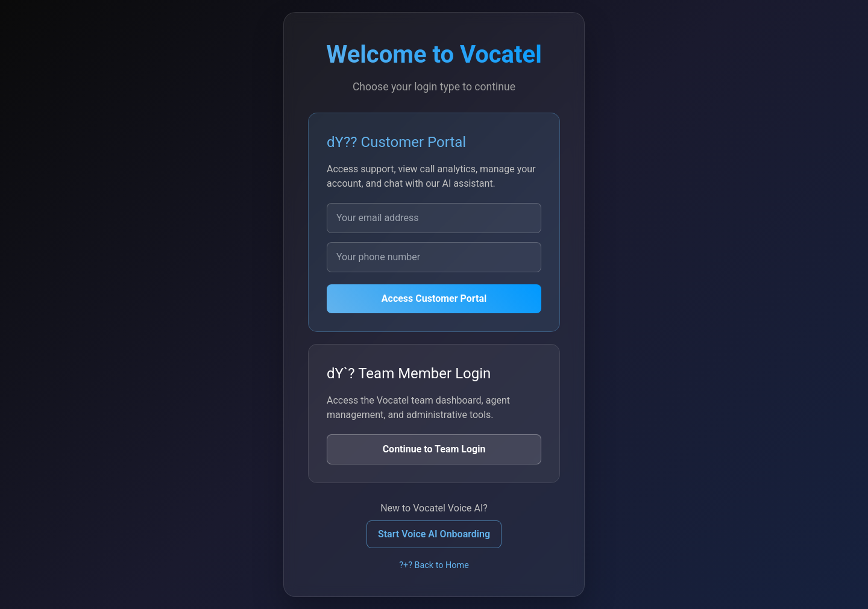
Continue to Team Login (434, 449)
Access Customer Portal (434, 298)
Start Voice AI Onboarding (434, 534)
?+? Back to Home (434, 565)
